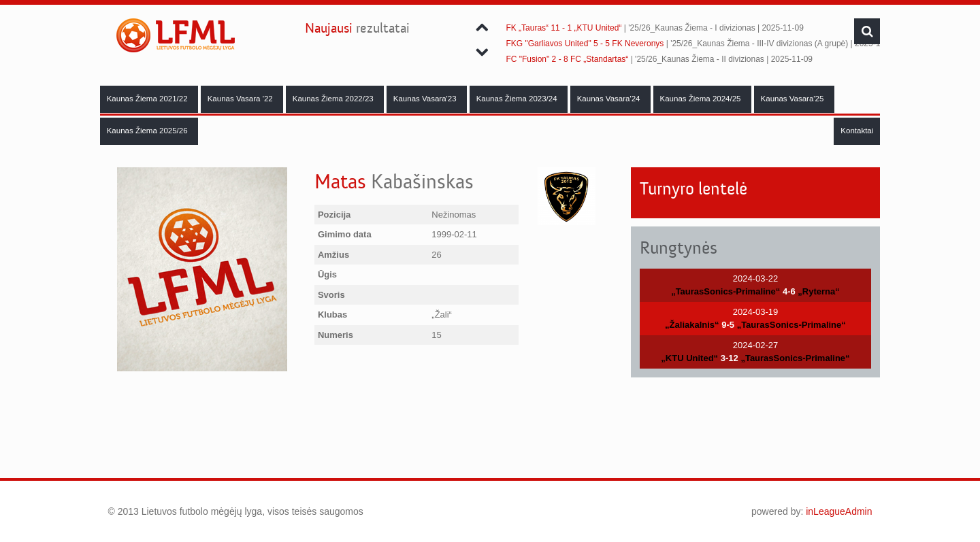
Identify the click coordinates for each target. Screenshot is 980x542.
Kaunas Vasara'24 (610, 99)
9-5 (728, 325)
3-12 (730, 358)
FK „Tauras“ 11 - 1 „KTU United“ (563, 28)
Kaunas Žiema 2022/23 (334, 99)
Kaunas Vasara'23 (426, 99)
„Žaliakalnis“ (692, 325)
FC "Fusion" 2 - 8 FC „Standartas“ (567, 59)
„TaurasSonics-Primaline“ (725, 291)
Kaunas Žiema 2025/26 (148, 131)
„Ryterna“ (818, 291)
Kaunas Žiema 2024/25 (702, 99)
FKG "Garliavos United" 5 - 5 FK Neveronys (585, 44)
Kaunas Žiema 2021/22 (148, 99)
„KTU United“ (689, 358)
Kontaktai (857, 131)
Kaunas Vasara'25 (794, 99)
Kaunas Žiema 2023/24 (518, 99)
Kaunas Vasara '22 (241, 99)
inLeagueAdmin (839, 511)
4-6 (789, 291)
